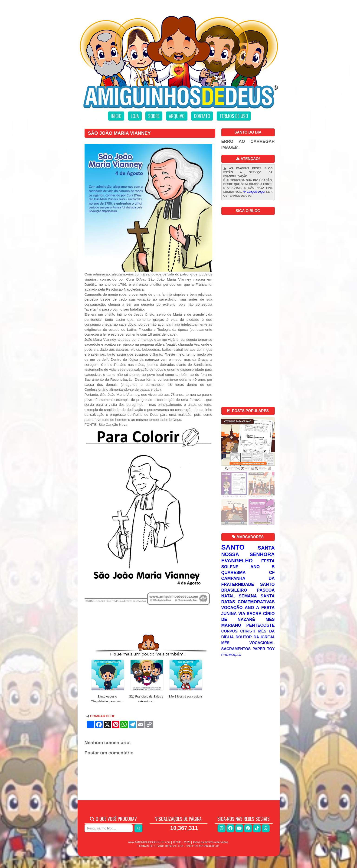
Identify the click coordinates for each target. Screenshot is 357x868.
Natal (228, 596)
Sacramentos (236, 649)
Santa (266, 548)
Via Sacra (250, 614)
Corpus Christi (238, 631)
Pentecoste (260, 625)
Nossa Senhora (248, 554)
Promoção (231, 655)
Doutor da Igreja (255, 637)
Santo (233, 547)
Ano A (252, 608)
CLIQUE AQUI (254, 192)
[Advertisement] (148, 619)
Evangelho (237, 561)
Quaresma (234, 573)
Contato (202, 116)
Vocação (232, 608)
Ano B (262, 567)
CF (272, 573)
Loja (135, 116)
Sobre (154, 116)
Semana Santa (257, 596)
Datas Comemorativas (248, 602)
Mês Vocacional (248, 643)
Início (116, 116)
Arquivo (177, 116)
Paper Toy (264, 649)
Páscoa (266, 590)
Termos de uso (234, 116)
